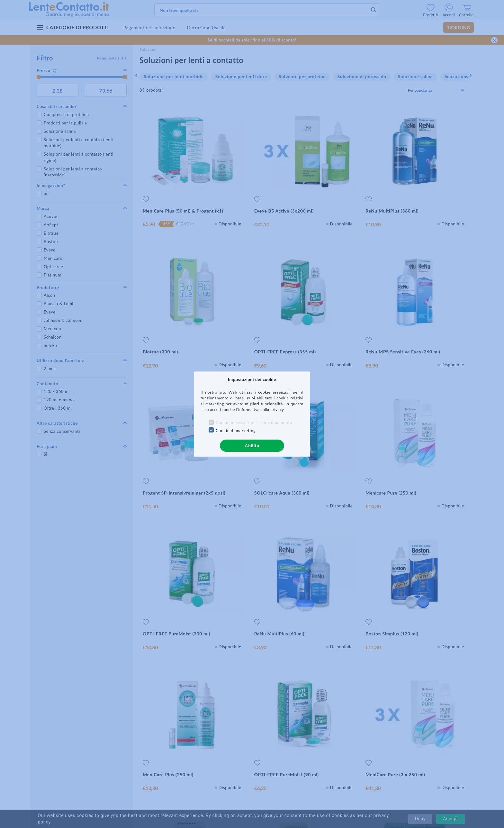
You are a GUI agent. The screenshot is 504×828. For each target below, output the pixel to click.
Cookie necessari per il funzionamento (254, 423)
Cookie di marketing (236, 431)
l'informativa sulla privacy (260, 409)
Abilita (252, 446)
